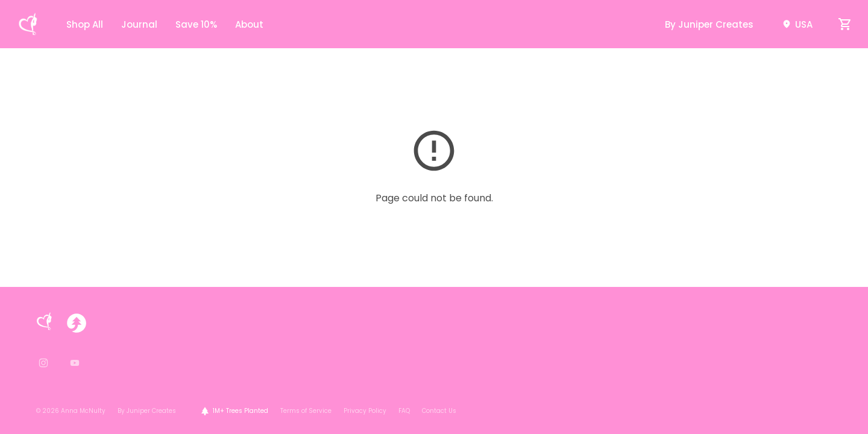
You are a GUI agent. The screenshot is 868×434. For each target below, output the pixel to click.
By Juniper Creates (709, 24)
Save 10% (196, 24)
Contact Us (439, 411)
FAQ (404, 411)
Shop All (85, 24)
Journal (139, 24)
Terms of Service (306, 411)
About (249, 24)
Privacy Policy (365, 411)
